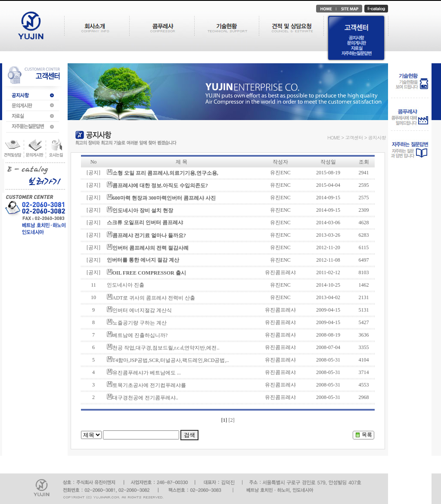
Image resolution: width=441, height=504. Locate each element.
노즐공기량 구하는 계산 (140, 323)
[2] (231, 420)
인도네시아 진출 (126, 285)
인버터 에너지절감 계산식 (142, 310)
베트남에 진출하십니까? (140, 335)
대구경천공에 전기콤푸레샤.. (145, 398)
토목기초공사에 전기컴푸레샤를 (149, 385)
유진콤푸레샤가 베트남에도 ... (147, 373)
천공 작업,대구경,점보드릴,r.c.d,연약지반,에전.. (166, 348)
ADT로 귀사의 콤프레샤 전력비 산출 (154, 298)
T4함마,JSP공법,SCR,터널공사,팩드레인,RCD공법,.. (171, 360)
